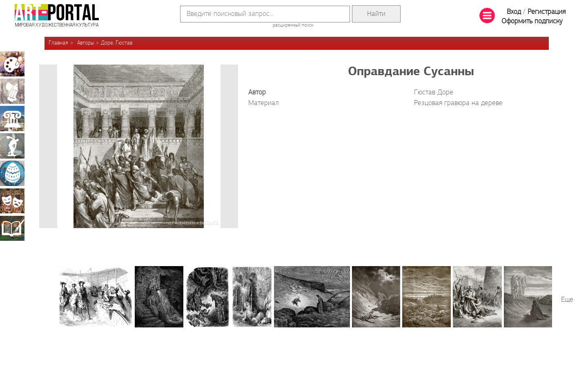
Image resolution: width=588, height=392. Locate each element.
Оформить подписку (532, 21)
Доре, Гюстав (117, 43)
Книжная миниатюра (12, 228)
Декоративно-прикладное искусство (12, 173)
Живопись (12, 64)
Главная (58, 43)
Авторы (86, 43)
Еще (567, 300)
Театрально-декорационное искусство (12, 201)
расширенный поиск (293, 25)
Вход (514, 12)
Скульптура (12, 146)
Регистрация (547, 12)
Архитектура (12, 119)
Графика (12, 91)
